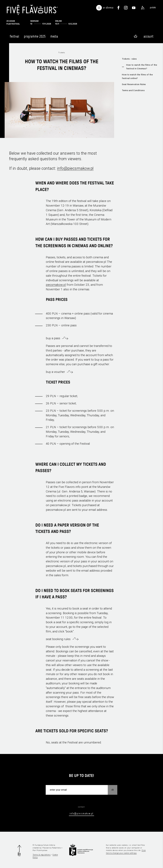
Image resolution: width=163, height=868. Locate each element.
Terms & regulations (42, 855)
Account (148, 36)
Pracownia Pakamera (52, 848)
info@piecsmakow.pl (75, 168)
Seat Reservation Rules (134, 84)
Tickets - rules (129, 59)
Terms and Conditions (133, 90)
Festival (14, 38)
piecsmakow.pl (56, 285)
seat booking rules (58, 639)
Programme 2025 (35, 38)
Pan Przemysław (40, 850)
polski (153, 8)
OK (113, 790)
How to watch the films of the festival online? (137, 76)
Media (54, 38)
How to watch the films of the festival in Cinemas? (142, 67)
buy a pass (53, 338)
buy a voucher (55, 372)
